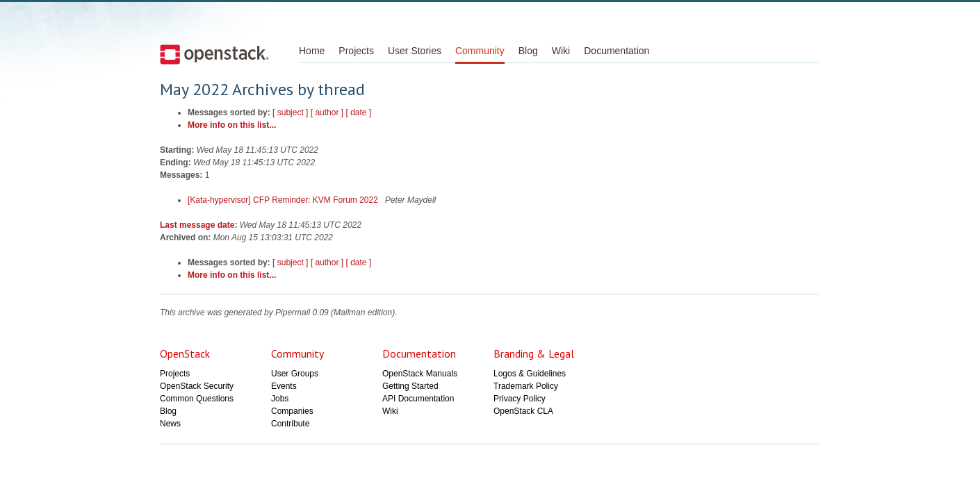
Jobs (280, 399)
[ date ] (358, 112)
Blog (528, 51)
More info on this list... (232, 125)
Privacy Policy (520, 399)
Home (312, 51)
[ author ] (327, 112)
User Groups (295, 374)
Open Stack (214, 54)
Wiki (561, 51)
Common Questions (197, 399)
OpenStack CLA (523, 411)
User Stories (415, 51)
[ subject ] (290, 112)
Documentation (616, 51)
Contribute (290, 424)
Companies (292, 411)
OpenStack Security (197, 386)
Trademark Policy (526, 386)
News (170, 424)
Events (284, 386)
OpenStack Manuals (420, 374)
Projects (356, 51)
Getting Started (410, 386)
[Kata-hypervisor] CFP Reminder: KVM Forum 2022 (284, 200)
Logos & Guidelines (530, 374)
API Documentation (418, 399)
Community (480, 51)
